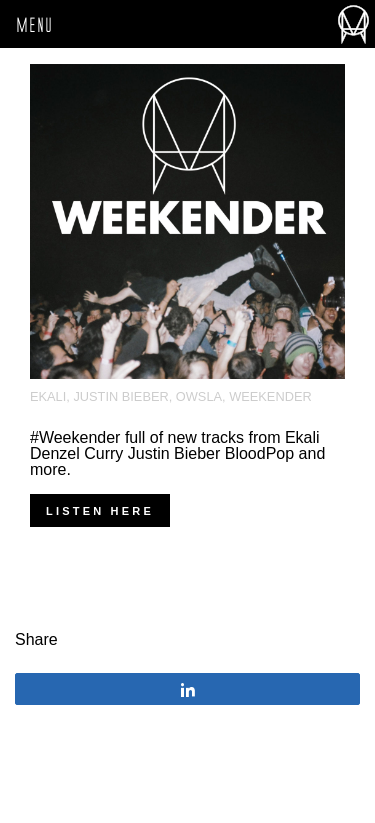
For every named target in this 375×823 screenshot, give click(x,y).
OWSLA (199, 396)
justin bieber (120, 396)
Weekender (270, 396)
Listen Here (100, 511)
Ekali (48, 396)
